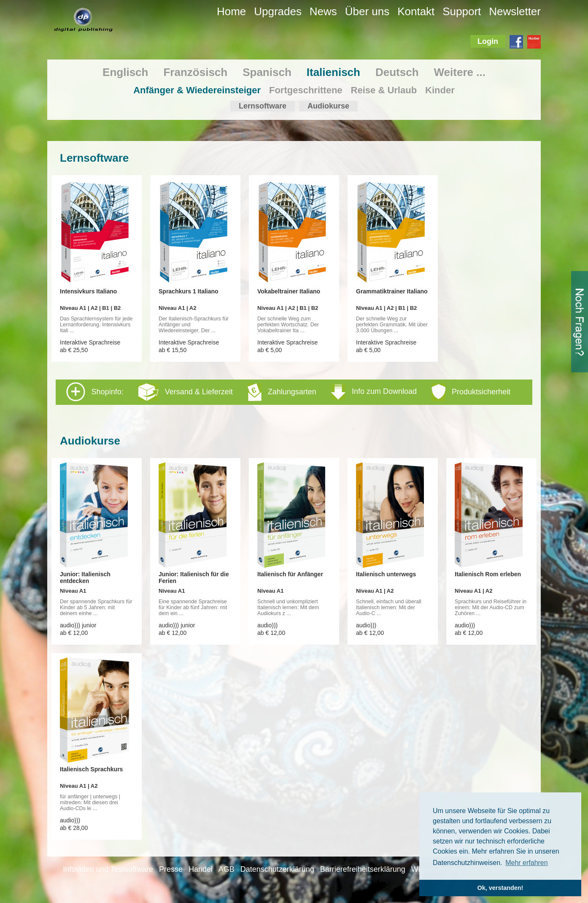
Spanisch (267, 72)
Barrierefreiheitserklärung (363, 869)
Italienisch (333, 72)
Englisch (125, 72)
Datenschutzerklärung (277, 869)
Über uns (367, 11)
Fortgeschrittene (306, 90)
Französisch (195, 72)
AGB (227, 869)
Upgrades (278, 11)
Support (462, 11)
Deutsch (397, 72)
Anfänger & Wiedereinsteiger (197, 90)
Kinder (440, 90)
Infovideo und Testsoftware (108, 869)
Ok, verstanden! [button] (500, 888)
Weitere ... (460, 72)
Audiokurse (328, 106)
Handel (201, 869)
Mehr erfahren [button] (527, 863)
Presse (171, 869)
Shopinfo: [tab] (288, 392)
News (323, 11)
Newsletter (515, 11)
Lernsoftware (263, 106)
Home (231, 11)
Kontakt (416, 11)
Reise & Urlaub (384, 90)
